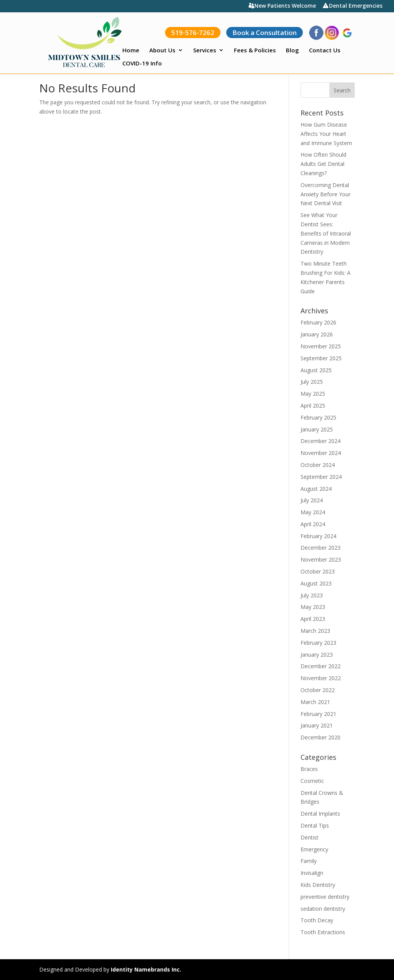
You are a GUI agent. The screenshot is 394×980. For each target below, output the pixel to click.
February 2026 (318, 322)
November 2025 (321, 346)
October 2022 (318, 690)
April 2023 (313, 619)
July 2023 (312, 595)
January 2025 (317, 429)
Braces (309, 769)
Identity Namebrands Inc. (146, 969)
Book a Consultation (265, 33)
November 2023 (321, 559)
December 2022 (321, 666)
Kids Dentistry (318, 885)
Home (131, 51)
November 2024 (321, 453)
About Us (162, 51)
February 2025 (318, 417)
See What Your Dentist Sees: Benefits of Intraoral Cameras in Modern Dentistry (326, 233)
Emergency (314, 849)
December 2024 (321, 441)
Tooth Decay (317, 920)
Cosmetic (312, 781)
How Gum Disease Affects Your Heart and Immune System (326, 134)
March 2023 (315, 631)
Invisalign (312, 873)
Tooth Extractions (323, 932)
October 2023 (318, 571)
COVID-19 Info (142, 64)
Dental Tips (315, 825)
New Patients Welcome (285, 6)
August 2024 (316, 489)
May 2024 (313, 512)
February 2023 (318, 643)
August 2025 (316, 370)
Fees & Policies (255, 51)
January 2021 (317, 725)
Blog (292, 51)
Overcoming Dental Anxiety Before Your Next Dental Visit (326, 194)
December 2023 (321, 548)
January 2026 (317, 334)
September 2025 (321, 358)
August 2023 (316, 583)
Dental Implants (320, 814)
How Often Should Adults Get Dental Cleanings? (323, 164)
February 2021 (318, 714)
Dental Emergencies (356, 6)
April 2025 (313, 406)
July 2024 (312, 500)
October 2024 (318, 465)
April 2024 (313, 524)
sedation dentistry (323, 909)
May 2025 (313, 394)
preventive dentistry (325, 897)
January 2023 (317, 655)
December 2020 (321, 737)
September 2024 (321, 477)
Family (309, 861)
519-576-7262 (193, 33)
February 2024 (318, 536)
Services (205, 51)
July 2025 (312, 382)
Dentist (310, 837)
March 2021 (315, 702)
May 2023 (313, 607)
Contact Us (325, 51)
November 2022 (321, 678)
